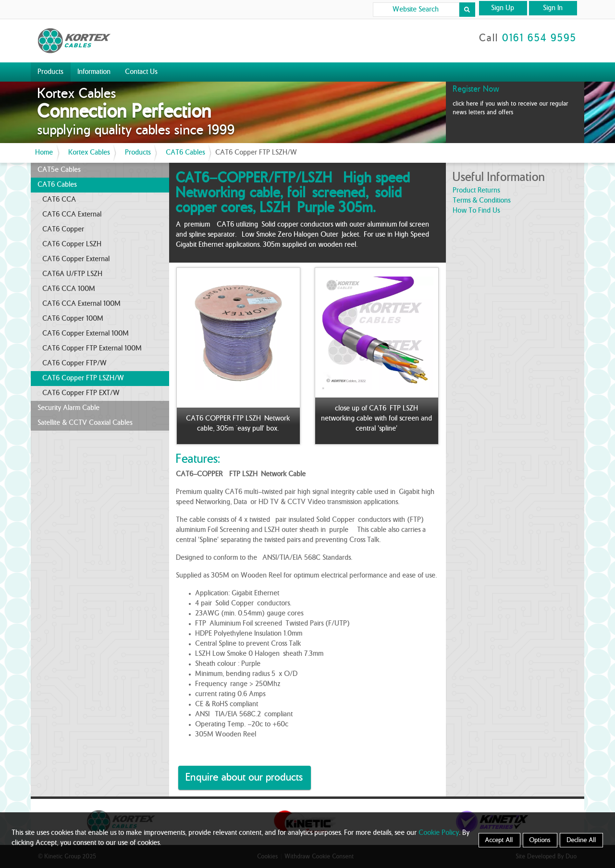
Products (51, 72)
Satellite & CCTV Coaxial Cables (85, 423)
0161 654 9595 (540, 38)
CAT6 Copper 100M (73, 319)
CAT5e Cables (59, 170)
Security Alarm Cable (69, 408)
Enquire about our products (245, 778)
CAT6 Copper (64, 229)
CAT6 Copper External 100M (86, 334)
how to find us (477, 211)
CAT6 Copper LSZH (72, 244)
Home (44, 153)
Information (94, 72)
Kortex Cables (89, 153)
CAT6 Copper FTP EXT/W (81, 393)
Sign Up (503, 8)
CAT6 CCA (60, 200)
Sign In (553, 8)
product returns (477, 191)
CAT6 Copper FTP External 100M (92, 349)
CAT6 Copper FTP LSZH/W (84, 378)
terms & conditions (482, 201)
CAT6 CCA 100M (69, 289)
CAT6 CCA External (72, 215)
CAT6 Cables (186, 153)
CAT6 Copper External (76, 259)
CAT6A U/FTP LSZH (73, 274)
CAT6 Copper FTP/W (75, 363)
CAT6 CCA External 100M (82, 304)
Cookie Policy (439, 833)
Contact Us (141, 72)
